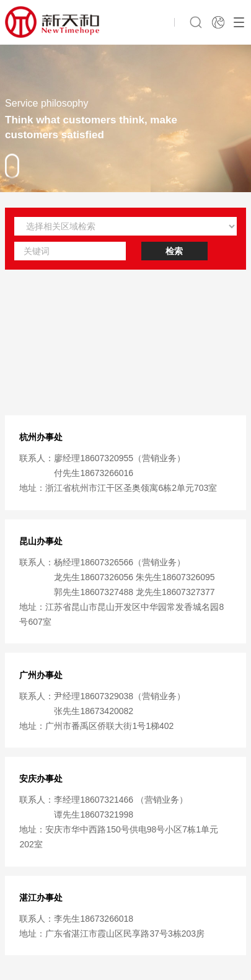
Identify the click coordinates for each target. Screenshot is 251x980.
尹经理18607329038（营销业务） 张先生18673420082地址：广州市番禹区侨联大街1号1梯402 (102, 711)
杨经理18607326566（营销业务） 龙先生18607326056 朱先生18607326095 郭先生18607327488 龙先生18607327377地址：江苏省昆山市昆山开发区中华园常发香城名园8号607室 (121, 592)
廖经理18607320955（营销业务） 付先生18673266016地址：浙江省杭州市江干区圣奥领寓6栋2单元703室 (118, 473)
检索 (174, 251)
